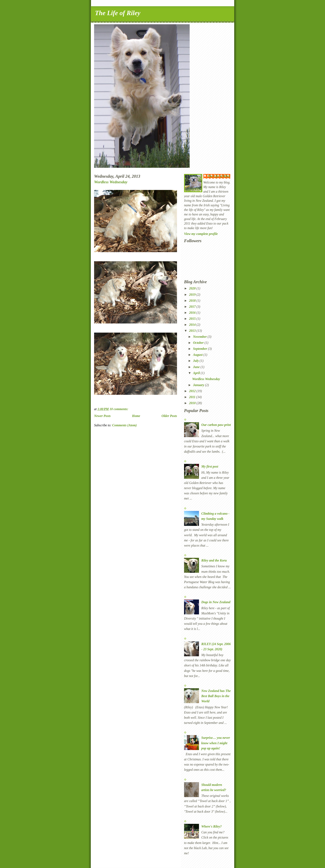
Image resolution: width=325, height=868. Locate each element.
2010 (193, 403)
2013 (193, 331)
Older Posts (169, 416)
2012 (193, 391)
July (196, 361)
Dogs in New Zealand (216, 602)
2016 (193, 313)
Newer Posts (102, 416)
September (200, 349)
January (199, 385)
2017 (193, 307)
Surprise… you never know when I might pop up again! (216, 743)
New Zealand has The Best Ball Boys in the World (216, 696)
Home (136, 416)
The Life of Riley (118, 13)
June (197, 367)
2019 (193, 295)
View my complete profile (201, 234)
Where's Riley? (211, 826)
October (199, 343)
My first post (210, 466)
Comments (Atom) (124, 425)
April (197, 373)
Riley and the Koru (214, 560)
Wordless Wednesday (111, 182)
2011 (193, 397)
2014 (193, 325)
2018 (193, 301)
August (198, 355)
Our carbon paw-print (216, 425)
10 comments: (119, 409)
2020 (193, 288)
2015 (193, 319)
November (200, 337)
